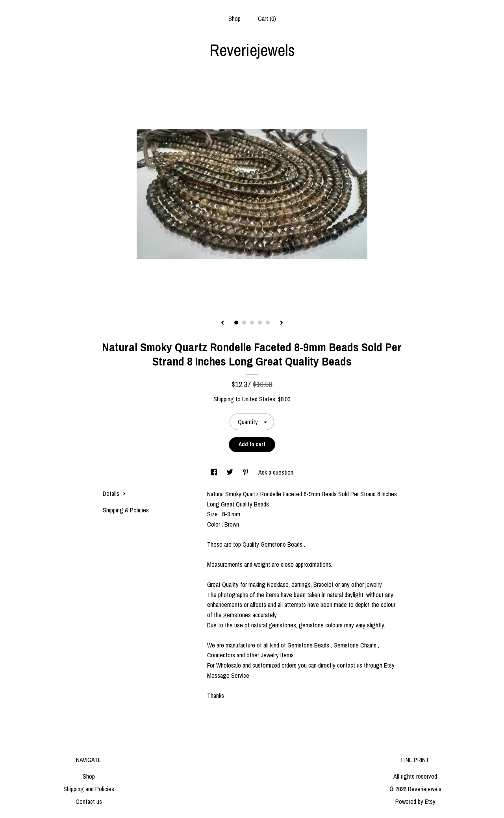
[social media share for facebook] (215, 472)
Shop (234, 19)
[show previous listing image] (222, 323)
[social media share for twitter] (231, 472)
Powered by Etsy (415, 801)
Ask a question (276, 472)
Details (114, 493)
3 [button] (252, 323)
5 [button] (268, 323)
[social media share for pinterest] (246, 472)
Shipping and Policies (89, 789)
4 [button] (260, 323)
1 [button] (236, 323)
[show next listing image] (282, 323)
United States (259, 399)
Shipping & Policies (126, 510)
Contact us (89, 801)
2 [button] (244, 323)
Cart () (267, 19)
